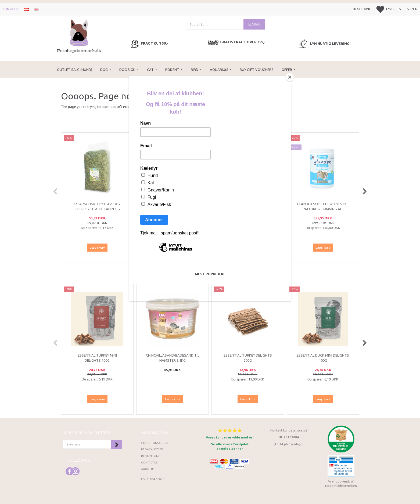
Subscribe (116, 444)
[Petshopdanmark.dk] (79, 36)
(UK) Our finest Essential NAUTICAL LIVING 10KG (173, 206)
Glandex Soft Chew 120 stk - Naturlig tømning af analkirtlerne (323, 209)
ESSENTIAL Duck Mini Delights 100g (323, 358)
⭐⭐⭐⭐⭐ (230, 430)
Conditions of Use (155, 443)
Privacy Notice (152, 449)
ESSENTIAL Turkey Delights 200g (248, 358)
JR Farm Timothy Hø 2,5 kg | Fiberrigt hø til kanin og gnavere (97, 209)
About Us (148, 469)
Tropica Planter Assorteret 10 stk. (248, 206)
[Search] (254, 24)
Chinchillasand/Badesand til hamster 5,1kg (173, 358)
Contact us (11, 9)
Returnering (151, 456)
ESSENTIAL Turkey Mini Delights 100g (97, 358)
